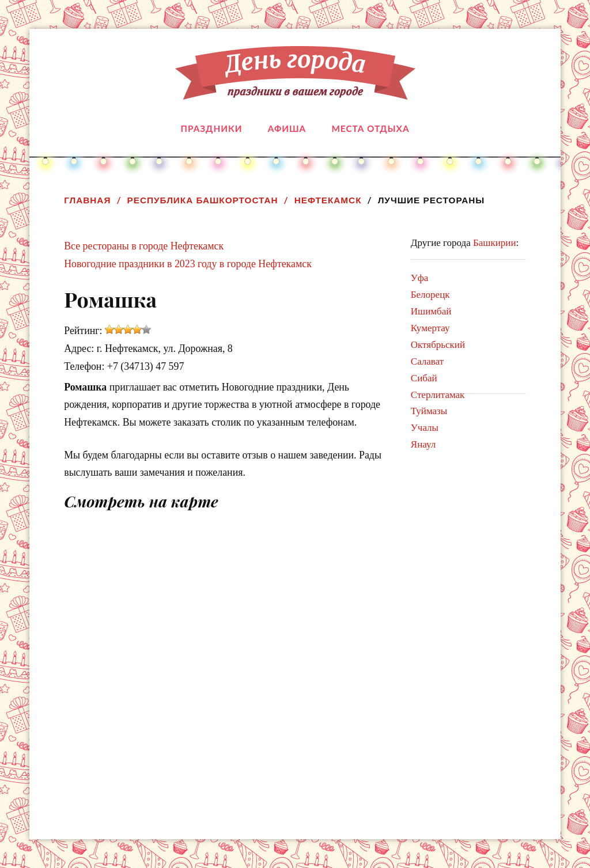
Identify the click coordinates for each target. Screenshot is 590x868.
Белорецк (430, 295)
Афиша (287, 128)
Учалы (425, 428)
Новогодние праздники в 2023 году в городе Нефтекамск (188, 264)
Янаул (423, 444)
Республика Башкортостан (203, 200)
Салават (427, 361)
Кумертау (430, 328)
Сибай (424, 378)
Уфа (420, 278)
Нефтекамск (328, 200)
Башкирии (494, 243)
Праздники (212, 128)
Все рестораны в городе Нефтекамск (144, 246)
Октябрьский (438, 345)
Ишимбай (431, 311)
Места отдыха (370, 128)
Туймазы (429, 411)
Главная (87, 200)
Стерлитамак (438, 395)
